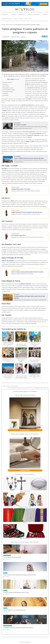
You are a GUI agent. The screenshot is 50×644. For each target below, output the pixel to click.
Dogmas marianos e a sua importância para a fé (14, 610)
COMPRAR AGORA (25, 430)
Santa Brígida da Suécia (8, 92)
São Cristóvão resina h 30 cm (19, 235)
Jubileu (28, 142)
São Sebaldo (5, 95)
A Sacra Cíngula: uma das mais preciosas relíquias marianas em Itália (19, 575)
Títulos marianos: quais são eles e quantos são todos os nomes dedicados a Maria (27, 388)
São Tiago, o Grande (7, 82)
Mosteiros (22, 14)
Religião (45, 14)
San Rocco (5, 84)
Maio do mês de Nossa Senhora (11, 386)
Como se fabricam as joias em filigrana (12, 557)
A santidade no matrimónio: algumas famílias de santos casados (18, 628)
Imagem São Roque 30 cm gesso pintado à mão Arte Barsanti (27, 212)
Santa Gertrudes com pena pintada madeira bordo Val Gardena (27, 272)
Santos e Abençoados (34, 14)
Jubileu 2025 (28, 19)
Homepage (4, 25)
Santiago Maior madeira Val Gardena (21, 189)
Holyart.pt (5, 14)
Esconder (17, 79)
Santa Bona (5, 93)
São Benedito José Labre (8, 88)
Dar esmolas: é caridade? (20, 125)
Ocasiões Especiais (8, 19)
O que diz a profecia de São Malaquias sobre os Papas (16, 592)
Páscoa (16, 19)
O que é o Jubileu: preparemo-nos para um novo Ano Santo (29, 158)
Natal (21, 19)
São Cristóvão (6, 86)
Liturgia (13, 14)
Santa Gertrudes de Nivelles (9, 90)
